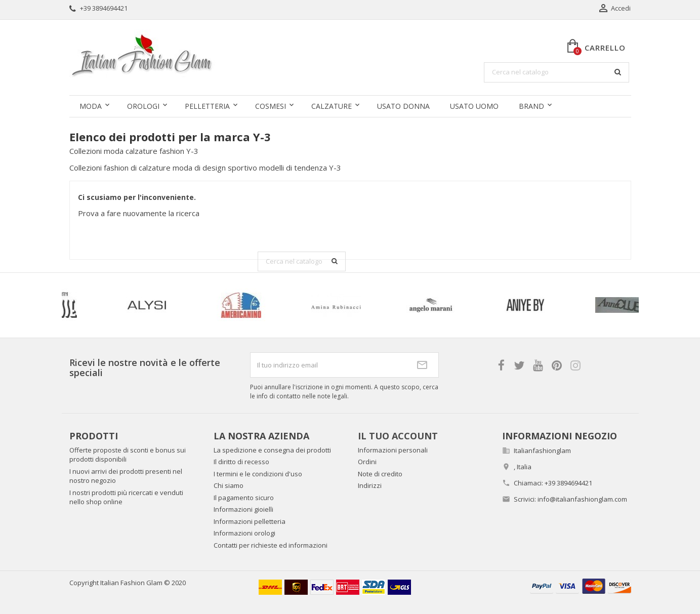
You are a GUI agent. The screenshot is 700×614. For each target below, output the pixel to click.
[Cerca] (557, 72)
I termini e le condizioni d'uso (258, 474)
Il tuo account (398, 436)
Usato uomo (474, 106)
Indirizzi (370, 485)
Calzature (332, 106)
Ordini (367, 462)
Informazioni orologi (244, 533)
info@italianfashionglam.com (582, 499)
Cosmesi (271, 106)
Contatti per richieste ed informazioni (271, 545)
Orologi (143, 106)
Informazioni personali (393, 450)
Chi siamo (229, 485)
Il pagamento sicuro (244, 498)
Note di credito (380, 474)
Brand (531, 106)
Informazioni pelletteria (250, 521)
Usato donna (403, 106)
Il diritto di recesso (241, 462)
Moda (91, 106)
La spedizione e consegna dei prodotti (272, 450)
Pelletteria (207, 106)
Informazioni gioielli (243, 509)
